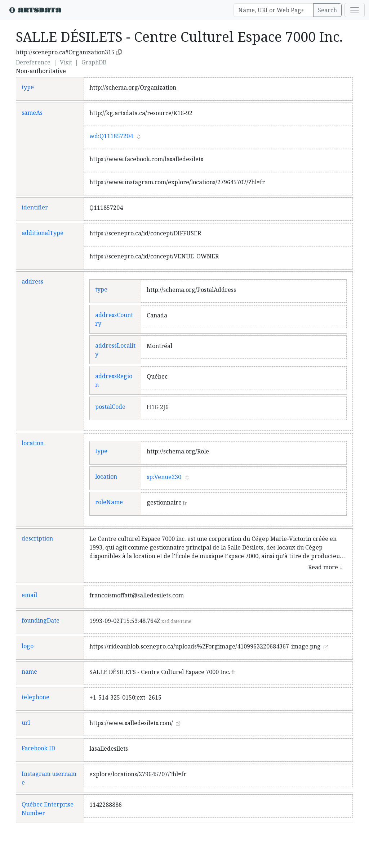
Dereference (33, 62)
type (28, 87)
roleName (109, 502)
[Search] (274, 10)
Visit (66, 62)
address (32, 281)
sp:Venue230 (164, 477)
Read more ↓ (325, 567)
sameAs (32, 113)
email (29, 595)
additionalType (43, 233)
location (33, 443)
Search (327, 10)
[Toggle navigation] (355, 10)
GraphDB (94, 62)
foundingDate (41, 620)
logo (28, 646)
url (26, 723)
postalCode (110, 407)
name (29, 672)
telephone (35, 697)
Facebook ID (38, 748)
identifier (35, 207)
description (37, 538)
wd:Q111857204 (111, 136)
